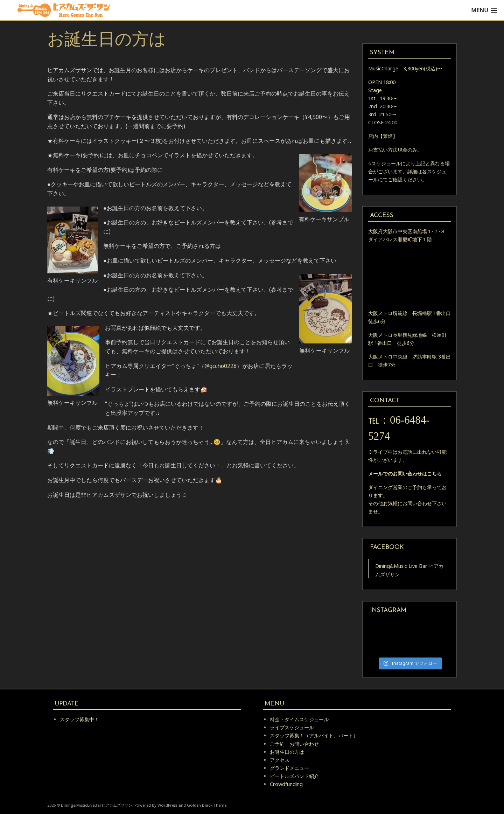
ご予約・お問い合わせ (294, 744)
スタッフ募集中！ (79, 719)
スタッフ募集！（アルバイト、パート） (314, 735)
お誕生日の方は (287, 752)
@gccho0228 (220, 366)
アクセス (280, 760)
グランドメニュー (289, 768)
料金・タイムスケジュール (299, 719)
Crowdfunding (286, 784)
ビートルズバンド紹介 (294, 776)
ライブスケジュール (292, 727)
